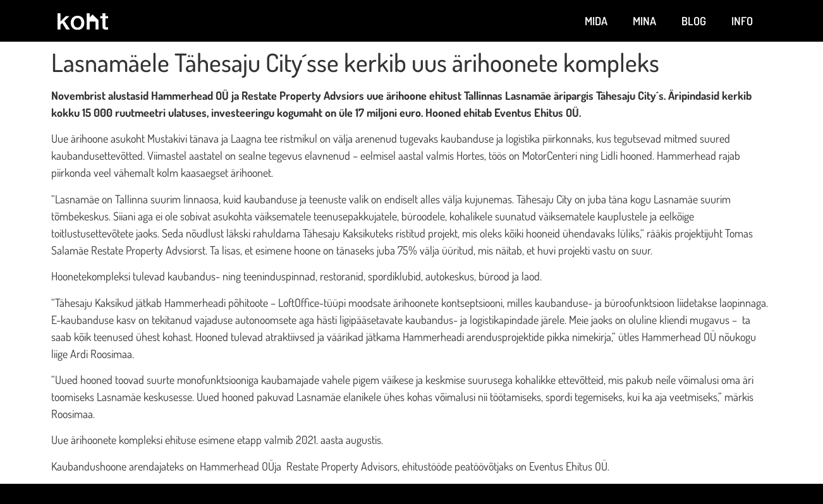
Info (742, 21)
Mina (644, 21)
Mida (596, 21)
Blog (694, 21)
